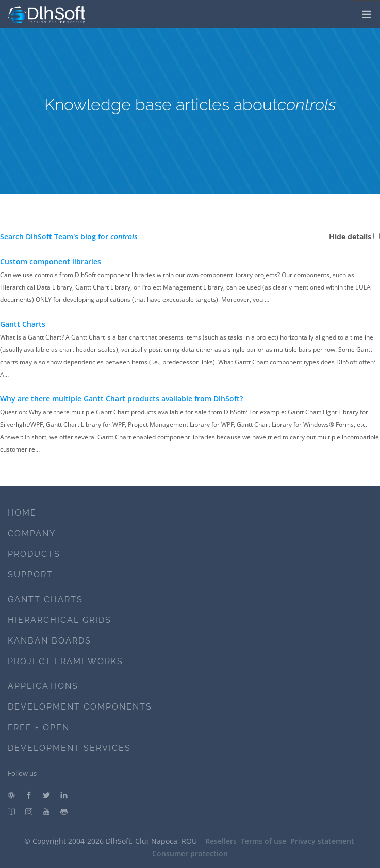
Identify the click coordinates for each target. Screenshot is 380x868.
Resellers (221, 841)
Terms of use (263, 841)
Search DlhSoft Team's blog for (69, 237)
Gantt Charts (23, 324)
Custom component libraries (51, 261)
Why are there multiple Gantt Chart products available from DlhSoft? (121, 399)
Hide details (350, 237)
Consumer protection (190, 853)
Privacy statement (322, 841)
